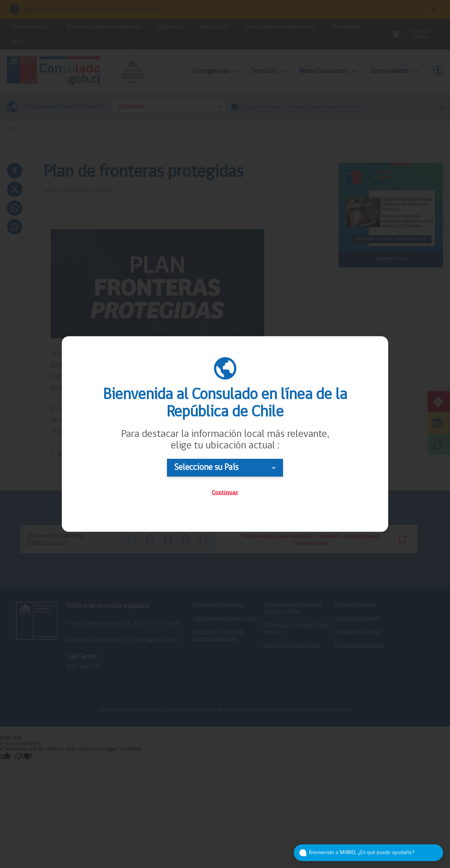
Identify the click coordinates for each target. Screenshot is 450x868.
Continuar (225, 492)
